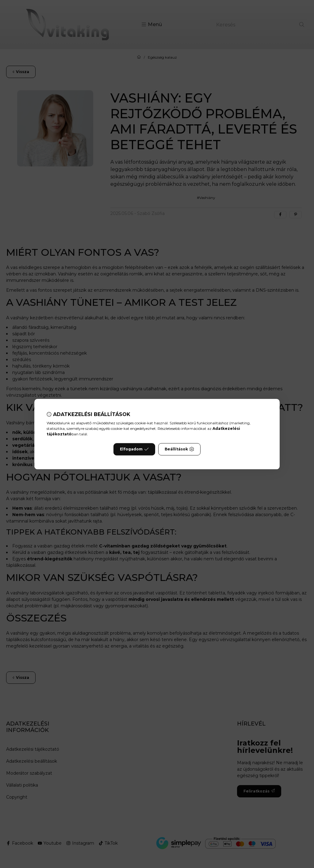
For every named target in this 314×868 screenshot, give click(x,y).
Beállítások (179, 449)
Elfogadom (134, 449)
